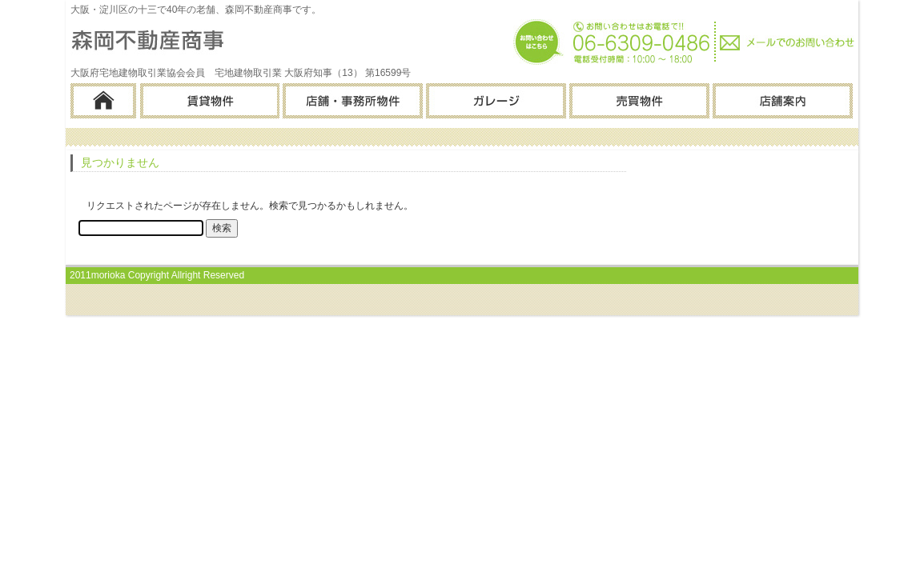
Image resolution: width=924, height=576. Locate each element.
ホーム (103, 101)
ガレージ (494, 101)
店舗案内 (781, 101)
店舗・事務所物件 (351, 101)
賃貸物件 (208, 101)
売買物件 (638, 101)
